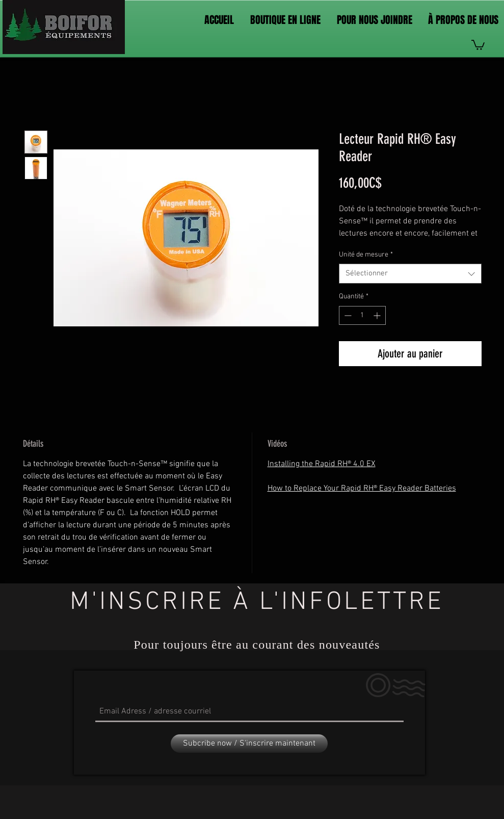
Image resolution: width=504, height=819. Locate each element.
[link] (478, 44)
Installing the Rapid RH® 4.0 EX (322, 464)
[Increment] (378, 315)
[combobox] (410, 274)
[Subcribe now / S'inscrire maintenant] (249, 744)
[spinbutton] (362, 315)
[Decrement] (347, 315)
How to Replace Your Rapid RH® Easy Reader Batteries (362, 489)
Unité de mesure (366, 255)
